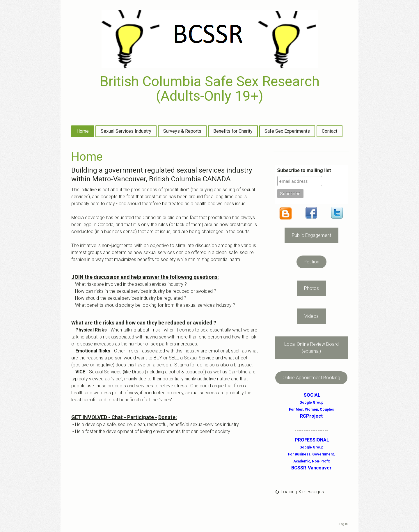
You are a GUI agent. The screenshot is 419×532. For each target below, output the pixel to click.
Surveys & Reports (182, 131)
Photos (311, 288)
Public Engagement (311, 235)
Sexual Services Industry (126, 131)
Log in (343, 524)
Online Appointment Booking (311, 378)
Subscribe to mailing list (304, 170)
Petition (311, 262)
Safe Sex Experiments (287, 131)
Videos (311, 316)
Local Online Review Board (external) (311, 348)
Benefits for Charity (233, 131)
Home (83, 131)
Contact (330, 131)
